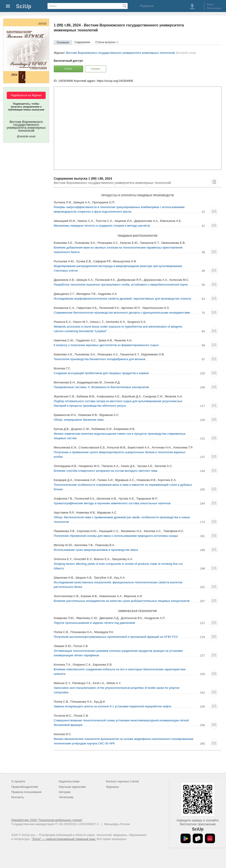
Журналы (112, 787)
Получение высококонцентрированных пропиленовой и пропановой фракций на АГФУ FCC (116, 637)
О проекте (18, 781)
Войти (211, 5)
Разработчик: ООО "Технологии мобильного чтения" (47, 820)
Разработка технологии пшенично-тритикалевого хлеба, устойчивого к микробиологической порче (121, 285)
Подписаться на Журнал (26, 95)
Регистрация (214, 8)
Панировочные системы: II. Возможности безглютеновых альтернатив (101, 387)
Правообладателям (25, 787)
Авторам (65, 792)
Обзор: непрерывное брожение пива (79, 420)
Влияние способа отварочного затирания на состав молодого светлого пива (106, 471)
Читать (68, 69)
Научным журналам (72, 787)
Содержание (82, 42)
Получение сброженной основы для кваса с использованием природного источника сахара (116, 536)
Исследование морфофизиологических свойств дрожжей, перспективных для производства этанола (122, 299)
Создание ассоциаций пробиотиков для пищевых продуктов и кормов (101, 373)
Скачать (95, 69)
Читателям (66, 797)
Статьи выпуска (107, 42)
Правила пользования (26, 792)
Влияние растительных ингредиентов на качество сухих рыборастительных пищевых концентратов (122, 601)
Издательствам (69, 781)
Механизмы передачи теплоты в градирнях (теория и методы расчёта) (102, 226)
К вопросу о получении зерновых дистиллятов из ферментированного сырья (106, 345)
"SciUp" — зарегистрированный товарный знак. (64, 839)
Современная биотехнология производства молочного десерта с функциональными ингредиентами (122, 313)
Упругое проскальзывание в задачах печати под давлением (94, 623)
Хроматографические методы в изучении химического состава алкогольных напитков (112, 503)
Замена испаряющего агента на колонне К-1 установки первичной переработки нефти (113, 706)
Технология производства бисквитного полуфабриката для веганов (100, 359)
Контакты (18, 797)
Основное (63, 42)
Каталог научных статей (122, 781)
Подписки (147, 6)
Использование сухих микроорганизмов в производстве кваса (96, 550)
